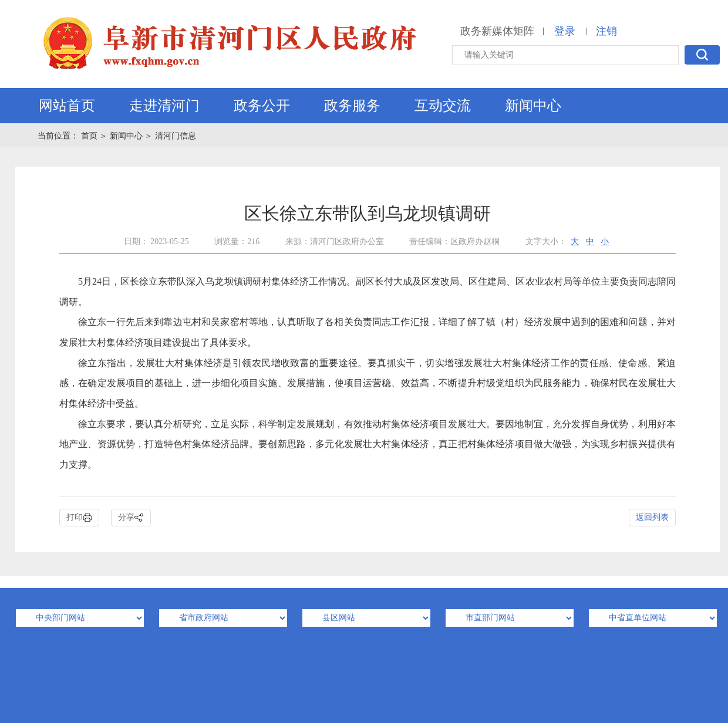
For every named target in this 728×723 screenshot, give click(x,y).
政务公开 (262, 106)
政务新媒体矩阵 (497, 31)
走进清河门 (164, 106)
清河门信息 (176, 136)
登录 (565, 31)
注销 (606, 31)
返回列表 (652, 517)
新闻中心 (533, 106)
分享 (131, 518)
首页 (90, 136)
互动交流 (443, 106)
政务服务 (352, 106)
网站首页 (67, 106)
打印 (79, 518)
